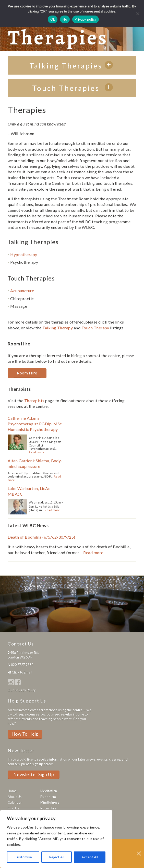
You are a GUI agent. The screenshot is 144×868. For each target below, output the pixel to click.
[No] (138, 13)
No (65, 19)
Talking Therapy (58, 328)
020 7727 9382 (22, 665)
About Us (15, 797)
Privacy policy (86, 19)
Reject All (57, 857)
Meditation (49, 791)
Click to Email (22, 672)
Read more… (95, 552)
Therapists (34, 401)
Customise (23, 857)
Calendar (15, 802)
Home (12, 791)
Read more (37, 452)
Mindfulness (50, 802)
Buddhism (48, 797)
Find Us (13, 808)
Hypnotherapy (24, 254)
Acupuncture (22, 291)
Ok (53, 19)
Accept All (90, 857)
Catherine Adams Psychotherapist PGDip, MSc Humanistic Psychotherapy (35, 424)
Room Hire (27, 373)
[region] (56, 839)
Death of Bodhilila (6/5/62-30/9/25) (41, 537)
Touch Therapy (95, 328)
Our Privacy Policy (22, 690)
